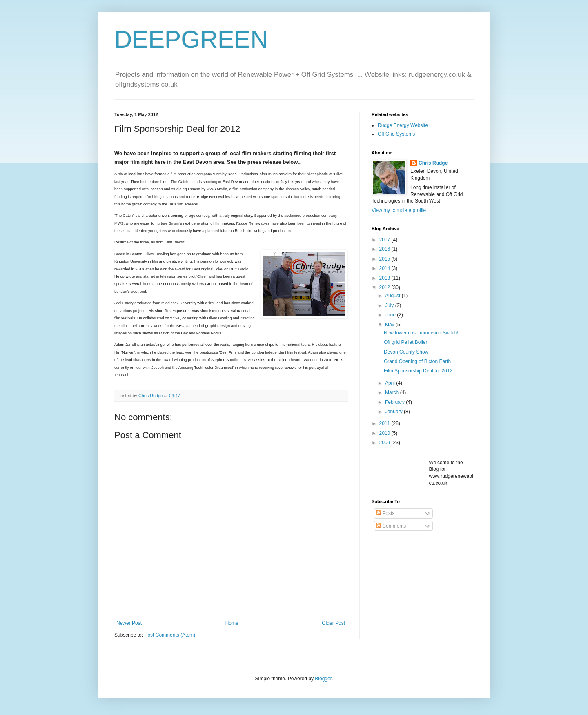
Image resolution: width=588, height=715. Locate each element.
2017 (385, 240)
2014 (385, 268)
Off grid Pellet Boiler (406, 342)
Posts (385, 513)
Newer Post (129, 623)
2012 (385, 287)
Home (232, 623)
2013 (385, 278)
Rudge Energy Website (403, 125)
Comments (391, 526)
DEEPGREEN (191, 39)
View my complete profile (399, 210)
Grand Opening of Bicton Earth (417, 361)
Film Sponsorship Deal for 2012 (418, 371)
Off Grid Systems (396, 134)
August (393, 296)
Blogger (323, 679)
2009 (385, 443)
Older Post (333, 623)
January (394, 412)
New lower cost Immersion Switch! (421, 333)
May (390, 325)
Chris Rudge (433, 163)
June (391, 315)
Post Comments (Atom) (170, 635)
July (390, 305)
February (395, 402)
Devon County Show (406, 352)
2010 (385, 433)
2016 (385, 249)
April (391, 383)
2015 (385, 259)
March (393, 392)
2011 (385, 423)
